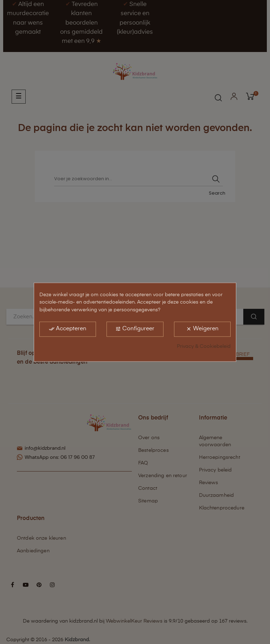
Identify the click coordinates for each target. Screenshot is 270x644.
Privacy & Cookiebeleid (204, 346)
